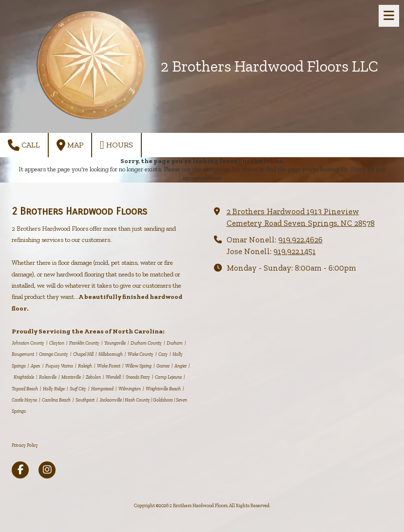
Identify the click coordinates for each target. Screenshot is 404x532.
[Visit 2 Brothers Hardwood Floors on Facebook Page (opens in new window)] (20, 470)
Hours (116, 145)
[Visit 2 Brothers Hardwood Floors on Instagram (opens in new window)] (47, 470)
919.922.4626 (300, 240)
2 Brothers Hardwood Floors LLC (269, 66)
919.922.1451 (295, 251)
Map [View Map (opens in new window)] (70, 145)
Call (24, 145)
